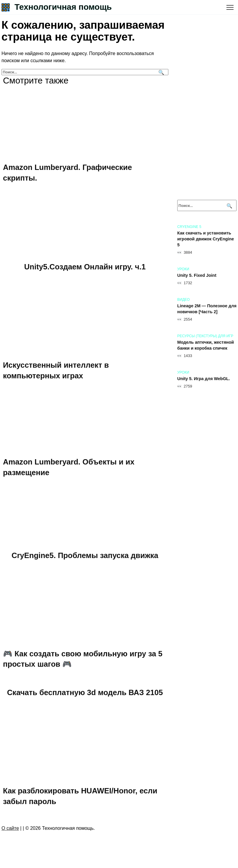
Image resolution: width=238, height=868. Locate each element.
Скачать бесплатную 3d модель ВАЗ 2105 (85, 693)
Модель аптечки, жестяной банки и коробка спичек (206, 345)
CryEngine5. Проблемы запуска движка (85, 555)
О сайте (10, 828)
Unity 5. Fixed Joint (197, 275)
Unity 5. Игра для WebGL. (204, 379)
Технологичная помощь (63, 7)
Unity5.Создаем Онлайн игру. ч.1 (85, 267)
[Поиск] (160, 72)
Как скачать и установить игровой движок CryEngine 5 (206, 239)
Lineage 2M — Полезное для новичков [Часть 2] (207, 309)
